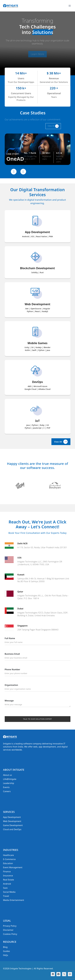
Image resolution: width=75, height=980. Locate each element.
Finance (7, 872)
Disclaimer (8, 930)
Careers (7, 791)
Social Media (9, 892)
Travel (6, 896)
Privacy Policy (10, 926)
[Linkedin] (53, 974)
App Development (12, 817)
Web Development (12, 821)
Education (8, 863)
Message (38, 703)
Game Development (13, 825)
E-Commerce (9, 859)
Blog (5, 947)
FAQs (6, 955)
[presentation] (14, 172)
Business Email (38, 657)
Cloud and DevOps (12, 829)
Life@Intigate (10, 779)
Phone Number (38, 672)
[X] (64, 974)
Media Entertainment (14, 900)
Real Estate (9, 880)
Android (7, 884)
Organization (38, 688)
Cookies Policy (10, 934)
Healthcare (8, 855)
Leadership (9, 783)
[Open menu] (70, 6)
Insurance (8, 876)
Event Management (13, 867)
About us (8, 775)
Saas (5, 888)
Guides (6, 951)
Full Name (38, 641)
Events (6, 787)
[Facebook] (58, 974)
